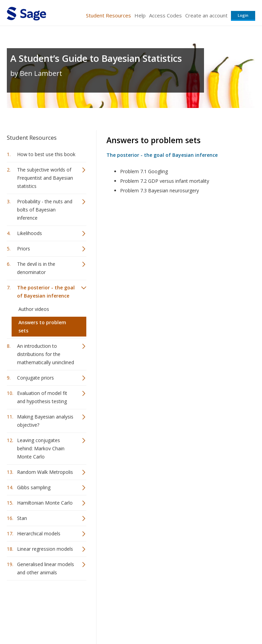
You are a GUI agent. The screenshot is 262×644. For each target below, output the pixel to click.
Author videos (34, 309)
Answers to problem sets (42, 326)
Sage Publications (46, 602)
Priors (24, 249)
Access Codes (165, 15)
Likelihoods (30, 233)
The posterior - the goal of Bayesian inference (46, 292)
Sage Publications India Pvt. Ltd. (106, 602)
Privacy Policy (210, 619)
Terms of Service (130, 619)
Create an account (206, 15)
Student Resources (108, 15)
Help (140, 15)
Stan (22, 518)
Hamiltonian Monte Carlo (45, 503)
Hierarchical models (39, 533)
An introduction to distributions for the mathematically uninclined (46, 354)
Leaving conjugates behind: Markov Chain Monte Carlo (41, 448)
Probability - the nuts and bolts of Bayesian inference (45, 210)
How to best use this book (46, 154)
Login (243, 15)
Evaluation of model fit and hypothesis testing (42, 397)
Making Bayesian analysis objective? (45, 421)
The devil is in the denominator (36, 268)
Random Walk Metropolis (45, 472)
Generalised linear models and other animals (46, 568)
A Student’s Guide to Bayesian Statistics (96, 58)
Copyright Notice (172, 619)
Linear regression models (45, 549)
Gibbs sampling (34, 487)
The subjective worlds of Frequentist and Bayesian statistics (45, 178)
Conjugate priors (35, 378)
